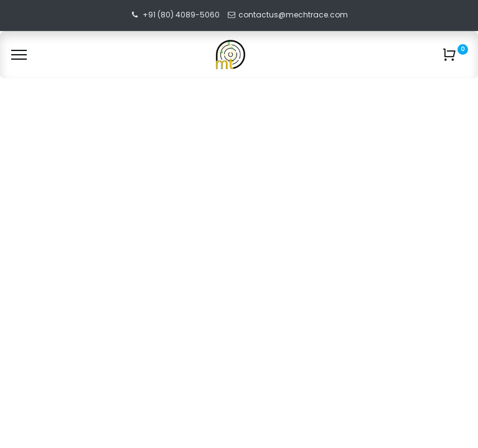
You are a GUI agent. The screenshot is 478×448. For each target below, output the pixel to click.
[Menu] (19, 55)
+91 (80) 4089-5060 (181, 15)
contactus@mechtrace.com (294, 15)
